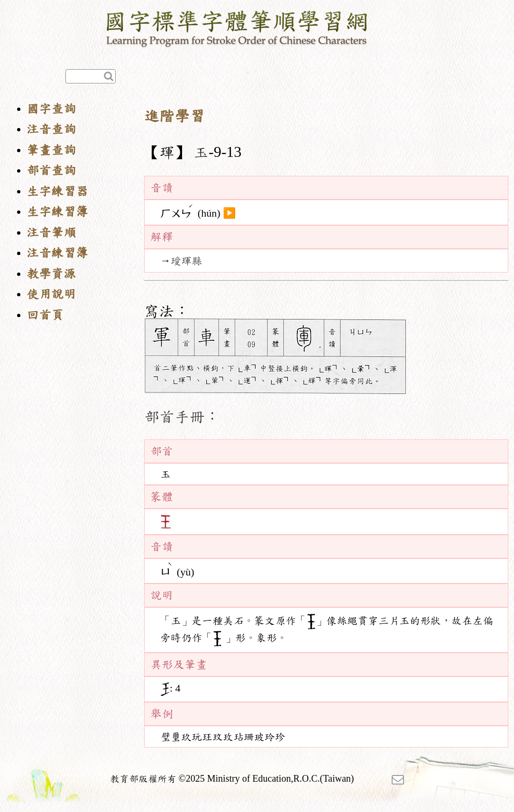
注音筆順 (51, 233)
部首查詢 (51, 170)
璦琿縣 (186, 261)
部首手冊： (182, 417)
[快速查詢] (91, 76)
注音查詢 (51, 129)
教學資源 (51, 274)
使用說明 (51, 294)
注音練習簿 (57, 253)
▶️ (229, 213)
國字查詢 (51, 109)
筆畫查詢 (51, 150)
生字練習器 (57, 191)
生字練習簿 (57, 212)
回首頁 (45, 315)
